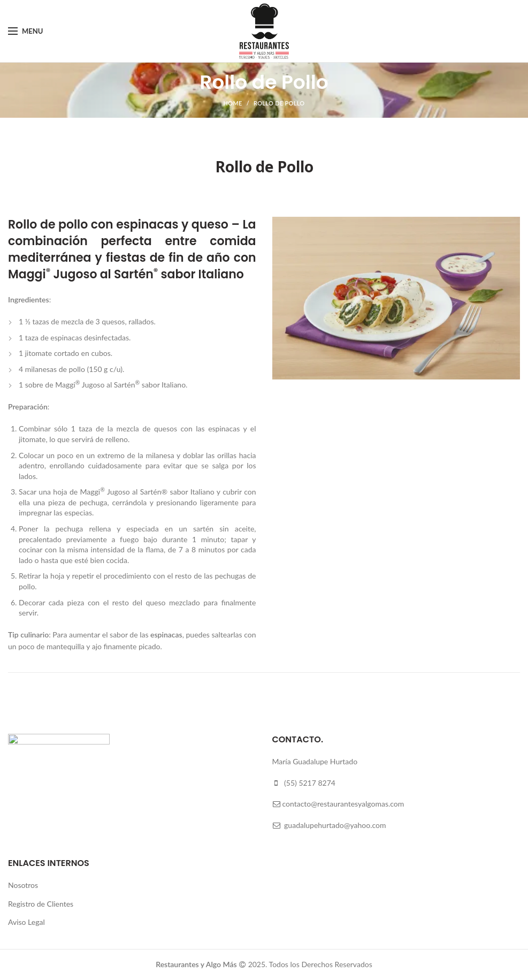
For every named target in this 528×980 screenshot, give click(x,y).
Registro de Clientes (41, 904)
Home (233, 103)
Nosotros (23, 885)
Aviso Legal (26, 922)
